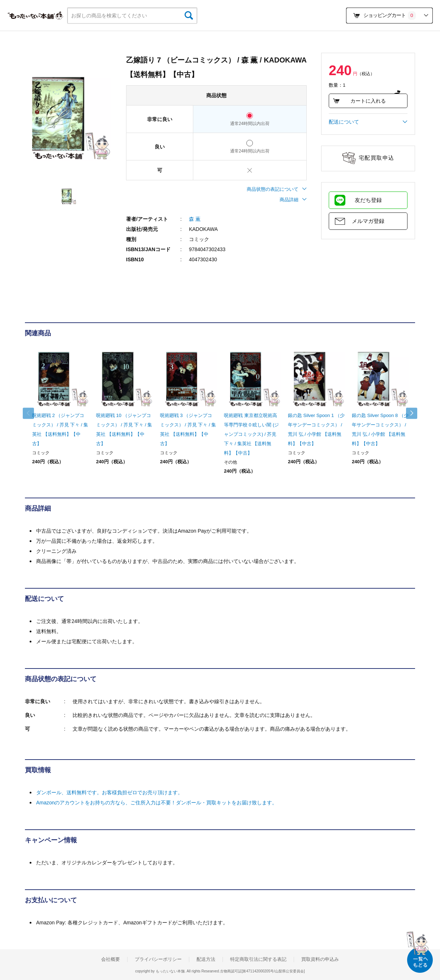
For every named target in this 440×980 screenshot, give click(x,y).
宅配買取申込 (377, 158)
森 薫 (195, 219)
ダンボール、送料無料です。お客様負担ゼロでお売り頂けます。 (109, 792)
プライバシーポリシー (158, 959)
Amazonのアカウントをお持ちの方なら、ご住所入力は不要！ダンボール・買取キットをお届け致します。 (157, 803)
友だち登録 (368, 200)
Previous (32, 413)
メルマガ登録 (368, 221)
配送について (368, 122)
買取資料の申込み (320, 959)
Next (408, 413)
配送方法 (206, 959)
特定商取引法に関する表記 (258, 959)
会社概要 (111, 959)
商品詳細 (293, 200)
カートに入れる (359, 101)
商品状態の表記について (277, 189)
